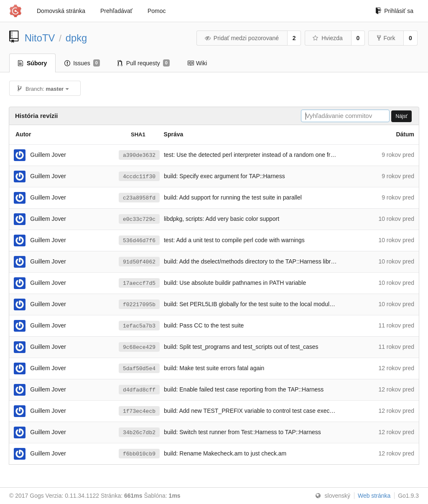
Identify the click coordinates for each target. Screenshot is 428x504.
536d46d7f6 (139, 240)
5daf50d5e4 (139, 368)
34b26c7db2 (139, 432)
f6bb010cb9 (139, 454)
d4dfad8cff (139, 390)
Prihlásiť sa (394, 11)
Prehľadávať (116, 11)
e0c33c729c (139, 219)
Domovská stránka (61, 11)
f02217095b (139, 304)
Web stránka (374, 496)
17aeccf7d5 (139, 283)
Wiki (197, 63)
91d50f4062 (139, 262)
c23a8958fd (139, 198)
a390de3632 (139, 155)
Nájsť (401, 116)
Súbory (32, 63)
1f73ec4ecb (139, 411)
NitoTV (40, 38)
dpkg (76, 38)
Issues (82, 63)
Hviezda (327, 38)
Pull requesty (144, 63)
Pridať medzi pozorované (241, 38)
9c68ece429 (139, 347)
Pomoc (157, 11)
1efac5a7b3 (139, 326)
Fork (386, 38)
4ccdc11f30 (139, 177)
